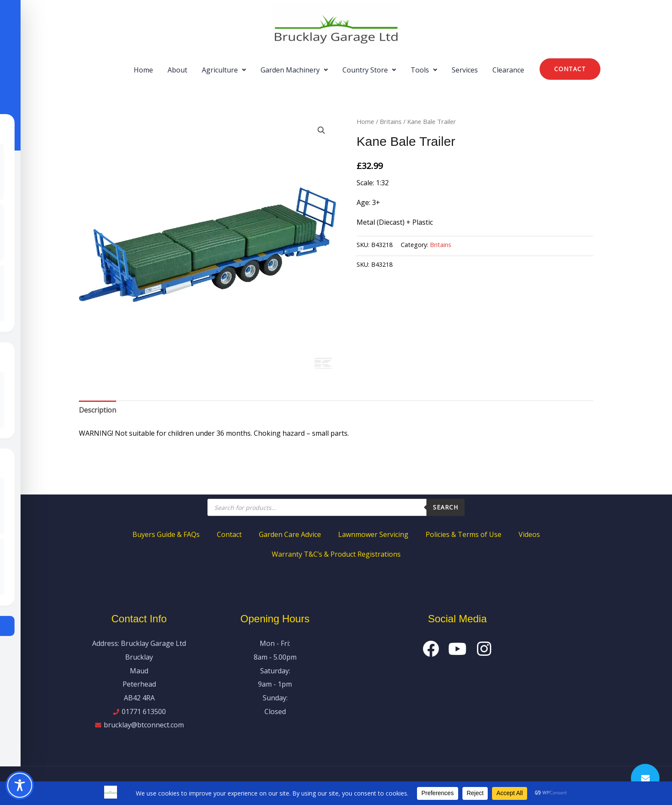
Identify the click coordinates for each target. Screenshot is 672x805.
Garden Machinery (294, 70)
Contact (229, 534)
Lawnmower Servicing (373, 534)
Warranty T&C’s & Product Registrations (336, 554)
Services (465, 70)
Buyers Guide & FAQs (166, 534)
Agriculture (224, 70)
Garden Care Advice (290, 534)
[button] (224, 70)
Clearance (508, 70)
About (177, 70)
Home (143, 70)
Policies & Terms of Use (463, 534)
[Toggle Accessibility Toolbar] (20, 785)
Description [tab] (97, 410)
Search (445, 507)
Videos (529, 534)
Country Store (369, 70)
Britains (391, 121)
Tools (424, 70)
